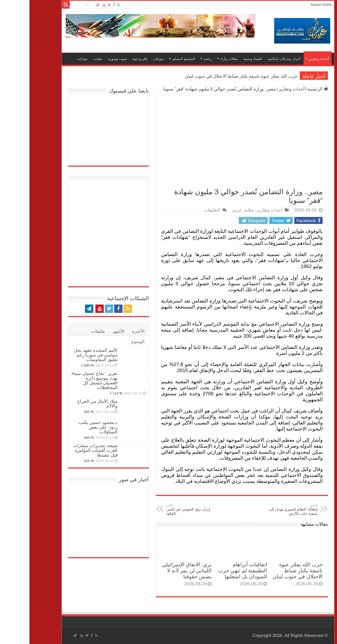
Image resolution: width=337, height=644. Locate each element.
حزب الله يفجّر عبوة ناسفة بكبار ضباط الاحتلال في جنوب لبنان (212, 76)
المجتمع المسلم (154, 59)
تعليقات (69, 331)
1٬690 (56, 365)
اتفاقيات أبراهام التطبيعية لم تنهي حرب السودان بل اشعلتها (213, 570)
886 (57, 438)
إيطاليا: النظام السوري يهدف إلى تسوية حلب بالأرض (261, 510)
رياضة (178, 59)
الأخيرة (109, 331)
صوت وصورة (88, 59)
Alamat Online (292, 5)
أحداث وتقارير (289, 59)
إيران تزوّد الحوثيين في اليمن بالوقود (164, 510)
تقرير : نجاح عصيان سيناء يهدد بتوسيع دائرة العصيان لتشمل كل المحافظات (65, 381)
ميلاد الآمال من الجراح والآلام (68, 404)
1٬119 (84, 393)
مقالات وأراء (200, 59)
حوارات (53, 59)
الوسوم (108, 342)
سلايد (220, 210)
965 (57, 412)
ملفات (69, 59)
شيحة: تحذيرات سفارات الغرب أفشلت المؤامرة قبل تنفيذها (66, 450)
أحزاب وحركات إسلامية (255, 59)
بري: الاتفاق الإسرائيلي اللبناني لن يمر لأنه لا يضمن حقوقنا (157, 570)
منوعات (129, 59)
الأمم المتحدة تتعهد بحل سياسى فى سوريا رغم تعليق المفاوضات (66, 355)
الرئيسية (288, 89)
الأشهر (89, 331)
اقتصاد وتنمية (223, 59)
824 (57, 461)
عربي (207, 210)
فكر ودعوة (111, 59)
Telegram (223, 221)
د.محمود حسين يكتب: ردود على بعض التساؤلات (68, 427)
